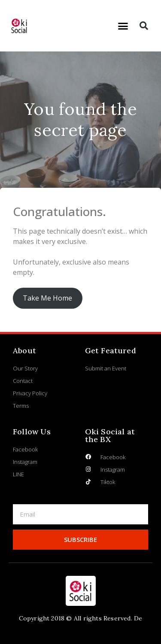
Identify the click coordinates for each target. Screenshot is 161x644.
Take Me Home (47, 298)
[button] (123, 26)
